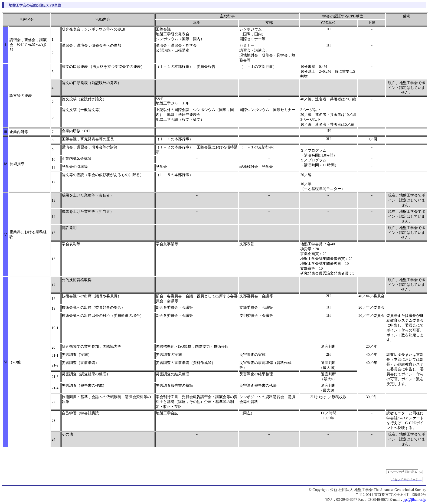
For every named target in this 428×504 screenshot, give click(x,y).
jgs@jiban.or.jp (415, 499)
